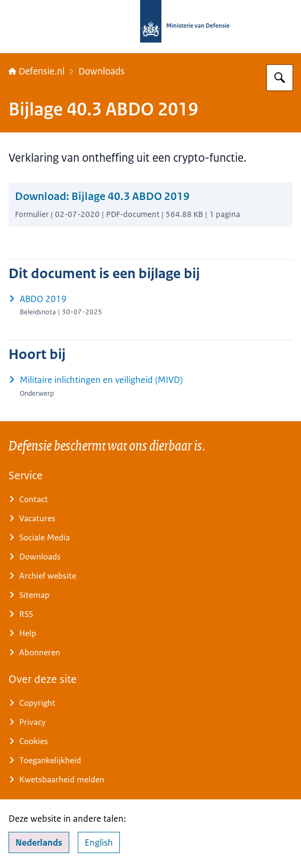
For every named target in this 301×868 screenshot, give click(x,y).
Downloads (101, 71)
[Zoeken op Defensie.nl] (280, 78)
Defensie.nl (36, 71)
